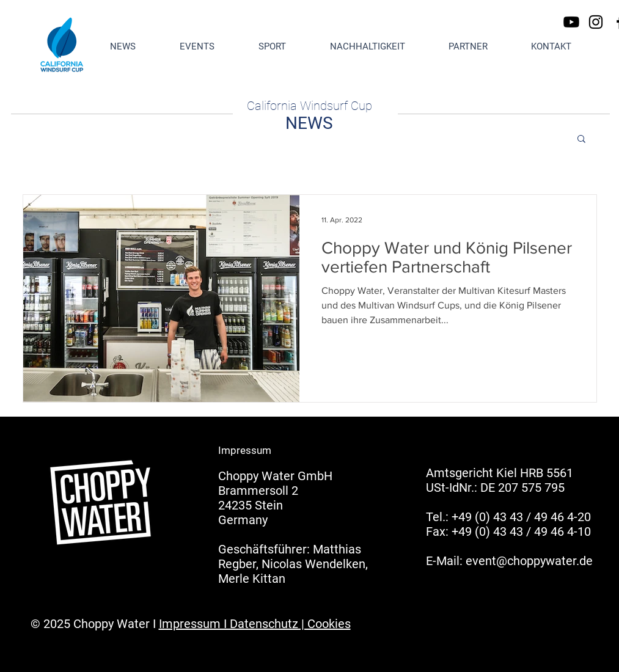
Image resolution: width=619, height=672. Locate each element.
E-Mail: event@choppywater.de (509, 561)
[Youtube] (571, 22)
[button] (581, 140)
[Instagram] (596, 22)
